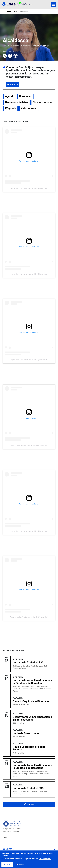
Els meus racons (43, 102)
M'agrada (11, 108)
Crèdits (6, 837)
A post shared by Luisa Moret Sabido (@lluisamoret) (29, 188)
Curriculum (26, 96)
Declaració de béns (17, 102)
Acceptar (7, 864)
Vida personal (29, 108)
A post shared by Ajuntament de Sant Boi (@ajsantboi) (29, 446)
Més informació (45, 859)
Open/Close (53, 4)
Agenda (10, 96)
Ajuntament (12, 11)
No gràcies (20, 864)
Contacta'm (13, 84)
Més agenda (29, 804)
